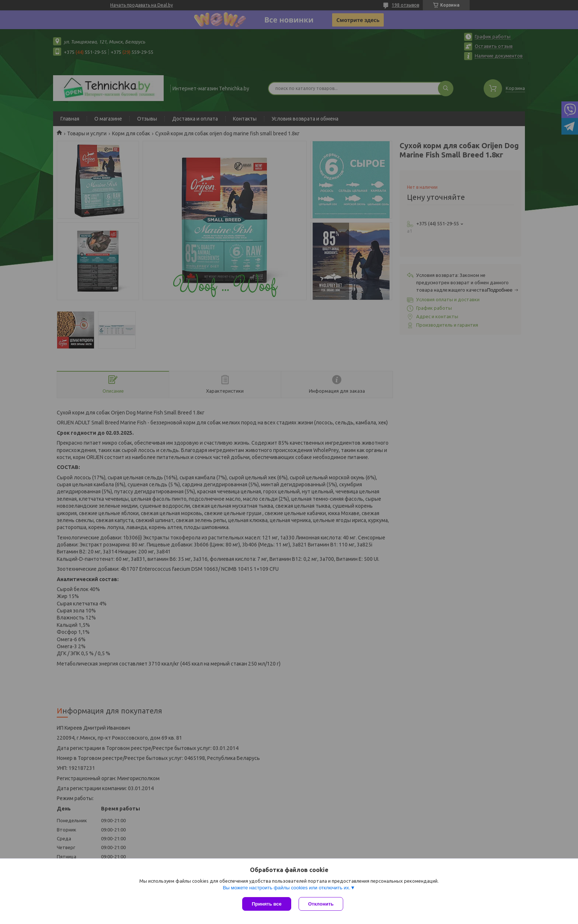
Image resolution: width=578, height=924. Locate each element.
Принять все (267, 904)
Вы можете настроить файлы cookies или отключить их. (286, 888)
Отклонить (321, 904)
